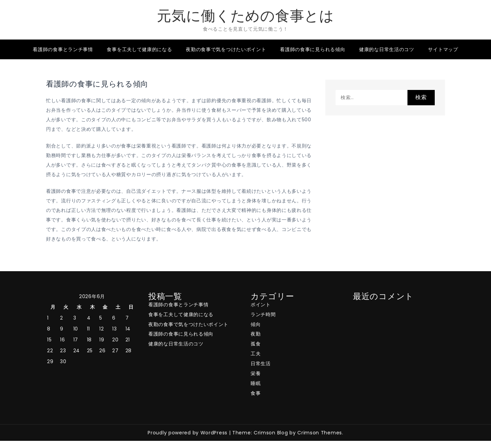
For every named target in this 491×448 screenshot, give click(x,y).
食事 (256, 393)
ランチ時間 (263, 314)
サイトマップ (443, 49)
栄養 (256, 373)
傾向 (256, 324)
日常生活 (261, 364)
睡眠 (256, 383)
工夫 (256, 354)
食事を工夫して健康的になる (139, 49)
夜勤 (256, 334)
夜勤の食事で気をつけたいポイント (226, 49)
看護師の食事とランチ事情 (63, 49)
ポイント (261, 305)
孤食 (256, 344)
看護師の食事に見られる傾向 (313, 49)
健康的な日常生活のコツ (387, 49)
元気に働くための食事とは (245, 16)
